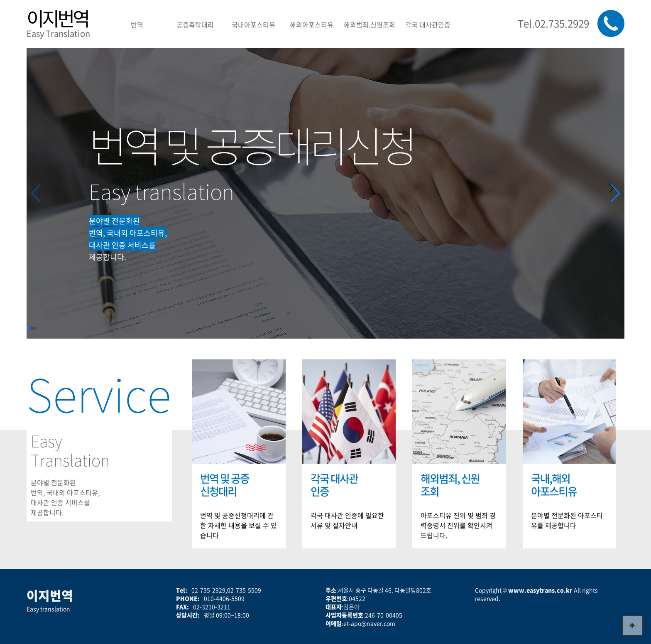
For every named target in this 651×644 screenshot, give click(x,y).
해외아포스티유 (312, 25)
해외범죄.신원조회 (370, 25)
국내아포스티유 (253, 25)
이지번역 (57, 18)
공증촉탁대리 (195, 25)
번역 (137, 25)
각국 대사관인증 (428, 25)
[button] (615, 193)
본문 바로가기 (0, 0)
